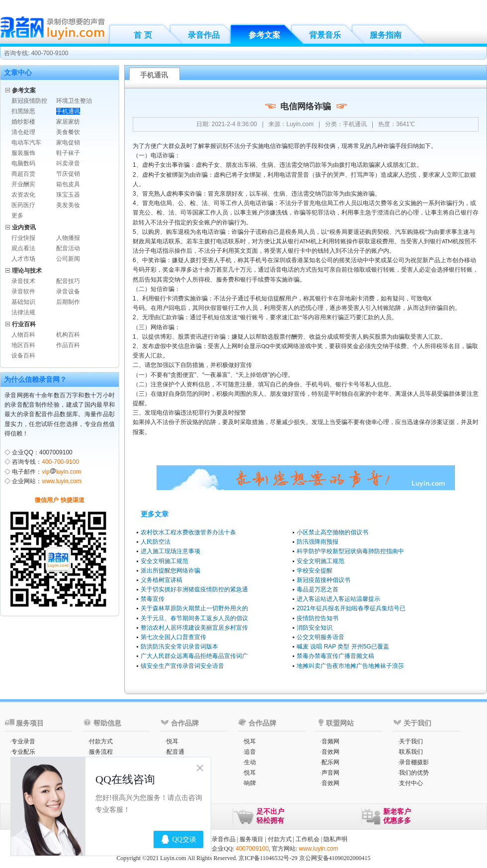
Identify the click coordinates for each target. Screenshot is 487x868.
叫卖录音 (68, 163)
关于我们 (411, 741)
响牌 (250, 783)
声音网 (330, 773)
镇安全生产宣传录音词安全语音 (182, 666)
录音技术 (23, 281)
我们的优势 (414, 773)
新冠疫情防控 (29, 101)
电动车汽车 (26, 143)
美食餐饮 (68, 132)
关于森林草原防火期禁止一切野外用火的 (194, 608)
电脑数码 (23, 163)
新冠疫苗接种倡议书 (324, 580)
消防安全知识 (315, 628)
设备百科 (23, 356)
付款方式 (101, 741)
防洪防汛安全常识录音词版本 (179, 647)
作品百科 (68, 345)
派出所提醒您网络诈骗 (170, 571)
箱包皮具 (68, 184)
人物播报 (68, 238)
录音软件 (23, 291)
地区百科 (23, 345)
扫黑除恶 (23, 111)
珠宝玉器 (68, 195)
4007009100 (252, 849)
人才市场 (23, 259)
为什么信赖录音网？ (35, 379)
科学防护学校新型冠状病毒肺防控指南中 (350, 551)
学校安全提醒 (315, 571)
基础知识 (23, 302)
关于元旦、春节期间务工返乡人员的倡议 (194, 618)
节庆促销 (68, 174)
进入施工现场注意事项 (170, 551)
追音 (250, 752)
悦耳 (172, 741)
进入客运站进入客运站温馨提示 (338, 599)
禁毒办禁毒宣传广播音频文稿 (335, 656)
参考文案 (264, 35)
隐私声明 (335, 839)
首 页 (143, 35)
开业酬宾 (23, 184)
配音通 (175, 752)
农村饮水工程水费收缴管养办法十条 (188, 532)
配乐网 (330, 762)
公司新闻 (68, 259)
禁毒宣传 (153, 599)
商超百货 (23, 174)
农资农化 (23, 195)
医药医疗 (23, 205)
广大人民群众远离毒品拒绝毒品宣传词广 (194, 656)
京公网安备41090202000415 (335, 858)
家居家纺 (68, 122)
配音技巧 (68, 281)
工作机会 (308, 839)
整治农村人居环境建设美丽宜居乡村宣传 (194, 628)
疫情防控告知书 (318, 618)
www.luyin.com (61, 481)
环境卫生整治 (74, 101)
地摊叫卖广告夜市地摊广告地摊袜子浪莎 (350, 666)
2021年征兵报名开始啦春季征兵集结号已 (351, 608)
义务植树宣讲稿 (162, 580)
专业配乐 (23, 752)
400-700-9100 (60, 462)
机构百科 (68, 335)
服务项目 (251, 839)
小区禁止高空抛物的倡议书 (332, 532)
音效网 (330, 752)
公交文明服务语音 (321, 637)
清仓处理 (23, 132)
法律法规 (23, 312)
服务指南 (386, 35)
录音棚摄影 (414, 762)
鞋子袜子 (68, 153)
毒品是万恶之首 (318, 589)
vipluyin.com (61, 472)
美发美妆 (68, 205)
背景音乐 (325, 35)
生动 (250, 762)
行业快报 (23, 238)
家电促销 (68, 143)
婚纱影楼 (23, 122)
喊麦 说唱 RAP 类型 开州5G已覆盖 (343, 647)
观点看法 (23, 248)
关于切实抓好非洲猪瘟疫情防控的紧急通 (194, 589)
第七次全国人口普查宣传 (173, 637)
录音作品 (204, 35)
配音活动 (68, 248)
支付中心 (411, 783)
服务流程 (101, 752)
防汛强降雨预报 (318, 542)
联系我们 (411, 752)
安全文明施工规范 (164, 561)
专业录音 (23, 741)
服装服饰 (23, 153)
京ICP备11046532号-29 (268, 858)
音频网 (330, 741)
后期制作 (68, 302)
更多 (17, 216)
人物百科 (23, 335)
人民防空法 (156, 542)
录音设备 (68, 291)
